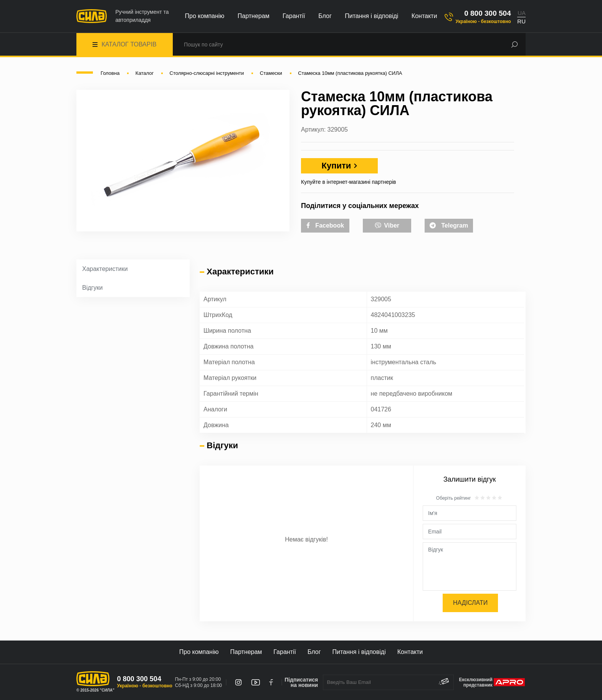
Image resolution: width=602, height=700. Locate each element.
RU (521, 21)
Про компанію (205, 16)
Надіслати (470, 603)
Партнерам (254, 16)
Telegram (449, 225)
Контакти (424, 16)
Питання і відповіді (371, 16)
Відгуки (92, 288)
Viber (387, 225)
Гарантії (294, 16)
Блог (325, 16)
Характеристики (105, 269)
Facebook (325, 225)
